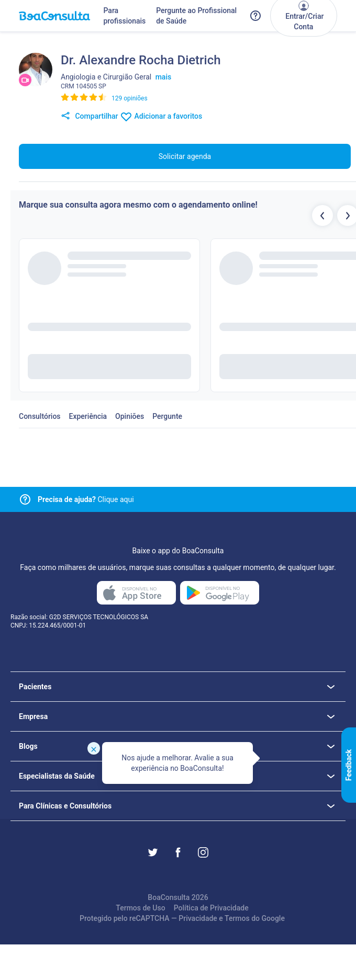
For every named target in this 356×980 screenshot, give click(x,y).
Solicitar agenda (185, 156)
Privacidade (198, 918)
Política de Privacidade (211, 908)
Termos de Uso (140, 908)
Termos (237, 918)
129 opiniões (130, 98)
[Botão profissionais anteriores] (322, 215)
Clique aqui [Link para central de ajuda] (86, 499)
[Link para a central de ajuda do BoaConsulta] (255, 16)
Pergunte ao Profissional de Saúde (196, 16)
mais (164, 77)
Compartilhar (90, 117)
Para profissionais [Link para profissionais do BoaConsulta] (124, 16)
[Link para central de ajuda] (25, 499)
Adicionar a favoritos (161, 117)
